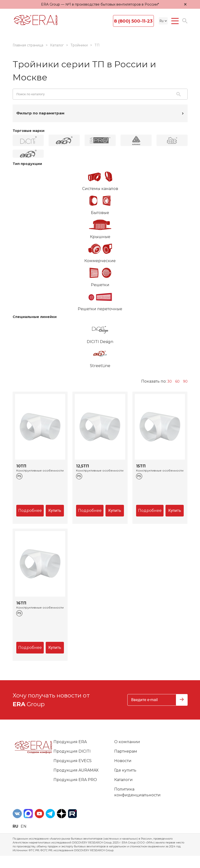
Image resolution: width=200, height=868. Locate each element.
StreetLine (100, 356)
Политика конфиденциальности (137, 792)
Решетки (100, 275)
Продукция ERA (70, 742)
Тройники (79, 45)
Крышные (100, 227)
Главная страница (28, 45)
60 (177, 381)
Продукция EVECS (73, 761)
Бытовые (100, 203)
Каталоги (123, 780)
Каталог (57, 45)
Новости (123, 761)
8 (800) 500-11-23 (133, 21)
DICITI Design (100, 332)
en (24, 826)
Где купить (125, 770)
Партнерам (126, 751)
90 (185, 381)
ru (15, 826)
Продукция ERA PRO (75, 780)
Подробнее (30, 511)
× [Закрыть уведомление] (185, 4)
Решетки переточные (100, 300)
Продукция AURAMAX (76, 770)
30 (170, 381)
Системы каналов (100, 179)
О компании (127, 742)
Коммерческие (100, 251)
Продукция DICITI (72, 751)
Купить (55, 511)
